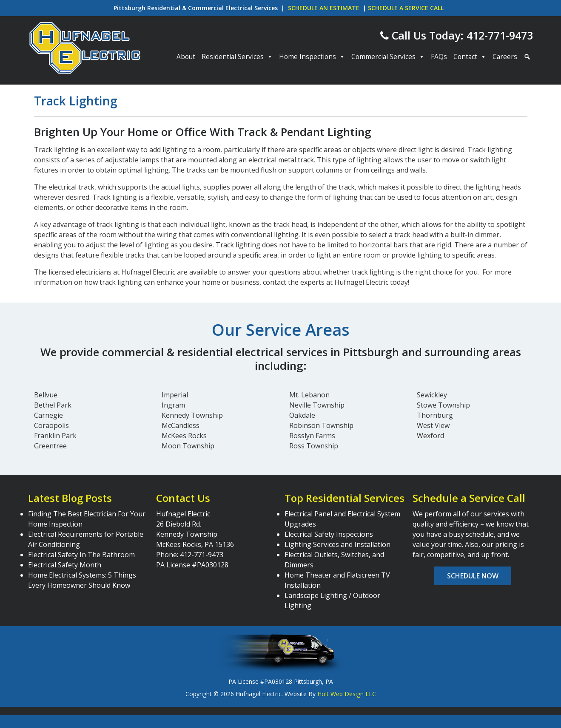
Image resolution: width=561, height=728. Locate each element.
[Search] (526, 57)
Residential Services (237, 57)
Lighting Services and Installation (337, 544)
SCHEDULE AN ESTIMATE (324, 8)
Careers (505, 57)
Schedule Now (473, 576)
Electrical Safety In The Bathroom (81, 555)
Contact (470, 57)
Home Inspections (312, 57)
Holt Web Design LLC (347, 694)
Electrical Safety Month (65, 565)
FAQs (439, 57)
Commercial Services (388, 57)
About (186, 57)
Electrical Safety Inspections (329, 534)
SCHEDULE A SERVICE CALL (406, 8)
